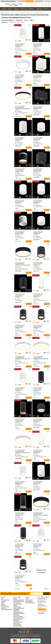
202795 (29, 244)
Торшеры (15, 605)
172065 (29, 213)
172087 (48, 150)
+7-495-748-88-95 (22, 1)
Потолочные (24, 9)
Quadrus (40, 77)
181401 (29, 463)
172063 (29, 150)
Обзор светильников (30, 603)
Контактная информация (6, 609)
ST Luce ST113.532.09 (38, 232)
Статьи (27, 599)
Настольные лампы (17, 604)
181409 (29, 557)
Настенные (32, 9)
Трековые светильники (18, 612)
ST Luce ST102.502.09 (20, 232)
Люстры (10, 9)
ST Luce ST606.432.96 (20, 107)
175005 (29, 57)
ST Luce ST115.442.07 (20, 326)
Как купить (3, 605)
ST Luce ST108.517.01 (20, 139)
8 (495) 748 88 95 (41, 599)
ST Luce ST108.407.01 (20, 295)
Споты (46, 9)
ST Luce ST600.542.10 (38, 451)
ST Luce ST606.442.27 (20, 264)
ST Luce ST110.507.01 (38, 45)
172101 (48, 213)
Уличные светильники (18, 616)
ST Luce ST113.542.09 (38, 139)
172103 (29, 182)
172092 (48, 25)
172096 (29, 525)
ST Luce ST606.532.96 (38, 357)
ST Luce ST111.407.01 (20, 545)
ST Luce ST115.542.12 (20, 389)
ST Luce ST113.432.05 (38, 264)
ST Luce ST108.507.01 (38, 483)
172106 (48, 400)
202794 (29, 432)
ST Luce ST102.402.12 (20, 170)
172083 (29, 275)
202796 (48, 494)
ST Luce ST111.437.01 (20, 514)
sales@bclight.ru (40, 1)
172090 (48, 88)
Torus (21, 140)
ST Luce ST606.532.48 (20, 451)
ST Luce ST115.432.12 (20, 576)
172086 (48, 463)
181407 (29, 25)
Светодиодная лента (18, 619)
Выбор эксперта (29, 600)
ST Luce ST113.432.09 (38, 420)
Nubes (21, 77)
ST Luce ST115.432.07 (38, 326)
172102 (48, 119)
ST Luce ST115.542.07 (38, 545)
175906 (48, 432)
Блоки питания (16, 623)
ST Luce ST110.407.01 (38, 389)
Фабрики (3, 604)
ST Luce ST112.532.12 (20, 76)
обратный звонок (29, 1)
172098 (29, 494)
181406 (48, 525)
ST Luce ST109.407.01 (38, 170)
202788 (29, 88)
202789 (29, 338)
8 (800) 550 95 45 (41, 605)
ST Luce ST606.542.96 (20, 357)
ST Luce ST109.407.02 (38, 107)
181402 (48, 307)
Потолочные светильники (19, 601)
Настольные (39, 9)
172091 (48, 369)
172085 (29, 119)
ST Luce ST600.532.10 (38, 295)
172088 (48, 57)
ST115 (21, 46)
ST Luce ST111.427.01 (20, 420)
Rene (39, 140)
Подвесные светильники (19, 600)
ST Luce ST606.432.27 (38, 514)
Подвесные (16, 9)
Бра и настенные (17, 603)
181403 (29, 307)
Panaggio (22, 171)
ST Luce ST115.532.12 (20, 483)
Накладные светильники (25, 109)
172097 (29, 400)
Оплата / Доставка (5, 607)
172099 (48, 244)
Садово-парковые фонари (19, 618)
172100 (48, 182)
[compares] (27, 40)
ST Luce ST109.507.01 (38, 76)
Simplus (40, 46)
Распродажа (4, 608)
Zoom (39, 296)
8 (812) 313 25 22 (41, 601)
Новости (3, 603)
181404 (29, 369)
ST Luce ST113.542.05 (20, 201)
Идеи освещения (29, 601)
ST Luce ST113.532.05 (38, 201)
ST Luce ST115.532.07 (20, 45)
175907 (48, 275)
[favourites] (30, 40)
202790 (48, 338)
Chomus (21, 421)
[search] (39, 5)
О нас (2, 599)
